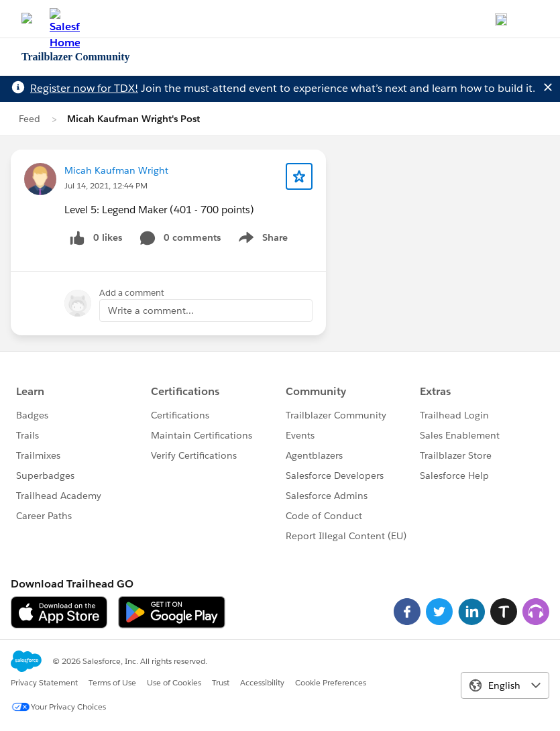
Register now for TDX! (84, 88)
